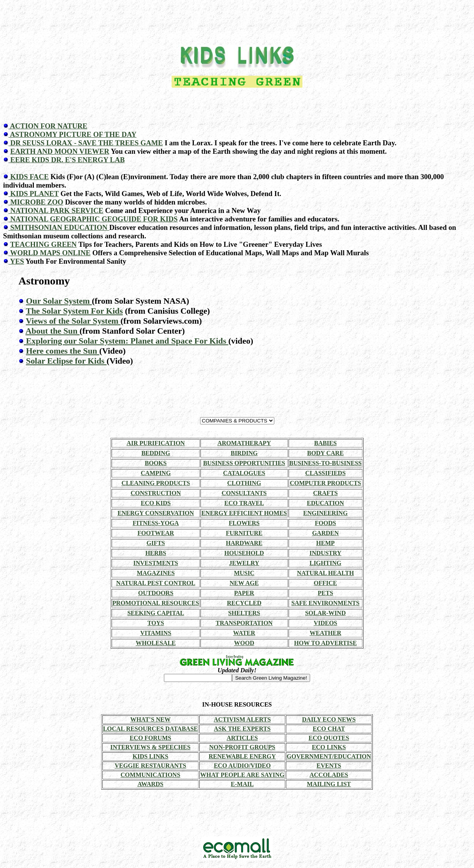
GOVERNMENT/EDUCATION (329, 756)
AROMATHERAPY (244, 443)
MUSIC (244, 573)
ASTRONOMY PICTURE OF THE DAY (73, 134)
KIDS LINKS (150, 756)
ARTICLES (242, 738)
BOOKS (156, 463)
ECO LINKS (329, 747)
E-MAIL (242, 784)
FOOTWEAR (156, 533)
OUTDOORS (156, 593)
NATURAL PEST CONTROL (156, 583)
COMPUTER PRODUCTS (325, 483)
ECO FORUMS (150, 738)
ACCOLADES (329, 775)
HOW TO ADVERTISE (325, 643)
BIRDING (244, 453)
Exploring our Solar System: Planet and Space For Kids (126, 341)
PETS (325, 593)
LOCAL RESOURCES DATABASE (151, 729)
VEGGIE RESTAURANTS (150, 766)
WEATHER (325, 633)
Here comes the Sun (63, 351)
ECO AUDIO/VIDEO (242, 766)
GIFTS (156, 543)
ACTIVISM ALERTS (242, 719)
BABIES (325, 443)
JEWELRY (244, 563)
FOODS (325, 523)
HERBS (156, 553)
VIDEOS (325, 623)
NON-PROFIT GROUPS (242, 747)
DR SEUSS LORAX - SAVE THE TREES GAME (86, 143)
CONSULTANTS (244, 493)
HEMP (325, 543)
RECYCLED (244, 603)
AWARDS (150, 784)
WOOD (244, 643)
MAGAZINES (156, 573)
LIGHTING (325, 563)
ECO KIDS (156, 503)
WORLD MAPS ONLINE (49, 253)
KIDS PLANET (34, 194)
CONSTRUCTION (156, 493)
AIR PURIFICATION (156, 443)
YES (16, 261)
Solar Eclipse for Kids (66, 361)
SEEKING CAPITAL (156, 613)
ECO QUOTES (329, 738)
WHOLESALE (156, 643)
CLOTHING (244, 483)
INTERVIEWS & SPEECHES (150, 747)
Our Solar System (59, 301)
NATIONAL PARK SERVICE (56, 210)
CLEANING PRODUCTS (156, 483)
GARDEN (325, 533)
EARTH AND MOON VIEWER (60, 151)
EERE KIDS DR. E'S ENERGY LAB (67, 160)
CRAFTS (325, 493)
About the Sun (53, 331)
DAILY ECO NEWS (329, 719)
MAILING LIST (329, 784)
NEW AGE (244, 583)
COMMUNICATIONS (150, 775)
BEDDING (156, 453)
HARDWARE (244, 543)
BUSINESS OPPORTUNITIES (244, 463)
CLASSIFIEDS (325, 473)
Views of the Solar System (73, 321)
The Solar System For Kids (74, 311)
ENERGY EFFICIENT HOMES (244, 513)
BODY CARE (325, 453)
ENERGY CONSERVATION (156, 513)
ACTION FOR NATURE (48, 126)
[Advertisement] (237, 20)
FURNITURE (244, 533)
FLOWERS (244, 523)
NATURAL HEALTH (325, 573)
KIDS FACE (29, 177)
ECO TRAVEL (244, 503)
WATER (244, 633)
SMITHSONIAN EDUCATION (59, 227)
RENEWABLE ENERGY (242, 756)
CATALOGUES (244, 473)
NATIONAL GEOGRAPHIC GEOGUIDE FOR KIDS (93, 219)
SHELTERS (244, 613)
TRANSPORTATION (244, 623)
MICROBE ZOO (36, 202)
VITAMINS (156, 633)
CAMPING (156, 473)
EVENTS (329, 766)
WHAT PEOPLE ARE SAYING (242, 775)
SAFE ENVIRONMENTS (325, 603)
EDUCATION (326, 503)
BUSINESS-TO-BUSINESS (325, 463)
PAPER (244, 593)
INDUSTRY (325, 553)
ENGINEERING (325, 513)
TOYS (156, 623)
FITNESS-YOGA (156, 523)
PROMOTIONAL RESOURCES (156, 603)
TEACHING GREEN (43, 244)
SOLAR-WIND (325, 613)
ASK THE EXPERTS (242, 729)
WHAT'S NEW (150, 719)
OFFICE (325, 583)
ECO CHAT (329, 729)
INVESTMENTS (156, 563)
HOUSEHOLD (244, 553)
